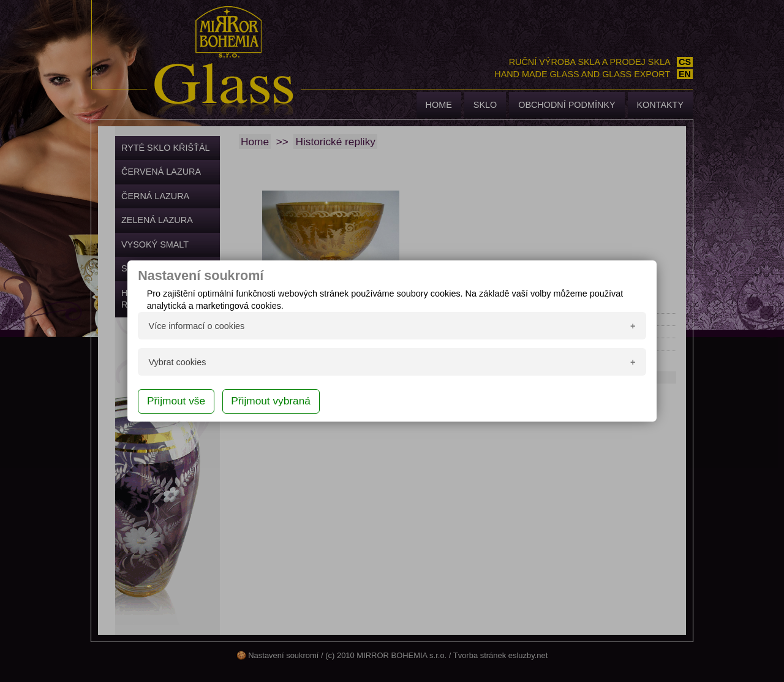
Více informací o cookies (197, 326)
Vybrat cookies (178, 362)
